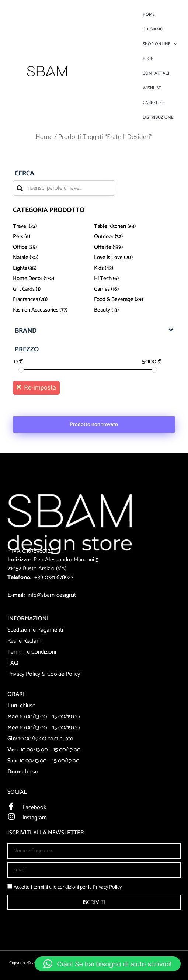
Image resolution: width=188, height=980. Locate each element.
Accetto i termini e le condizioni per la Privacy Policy (68, 887)
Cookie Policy (64, 674)
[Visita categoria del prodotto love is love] (135, 258)
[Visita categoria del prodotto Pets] (53, 237)
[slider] (21, 370)
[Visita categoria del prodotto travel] (53, 226)
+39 (39, 577)
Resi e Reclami (25, 641)
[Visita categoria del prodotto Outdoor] (135, 237)
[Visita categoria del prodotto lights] (53, 268)
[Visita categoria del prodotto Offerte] (135, 247)
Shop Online (160, 44)
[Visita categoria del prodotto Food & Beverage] (135, 300)
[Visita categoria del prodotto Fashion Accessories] (53, 310)
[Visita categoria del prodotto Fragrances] (53, 300)
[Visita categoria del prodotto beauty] (135, 310)
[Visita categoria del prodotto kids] (135, 268)
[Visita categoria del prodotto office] (53, 247)
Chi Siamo (153, 29)
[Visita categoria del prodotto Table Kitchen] (135, 226)
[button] (108, 964)
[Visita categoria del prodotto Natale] (53, 258)
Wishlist (152, 88)
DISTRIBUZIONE (158, 117)
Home (149, 15)
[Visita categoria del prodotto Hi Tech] (135, 279)
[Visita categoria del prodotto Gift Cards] (53, 289)
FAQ (13, 663)
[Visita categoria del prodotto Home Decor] (53, 279)
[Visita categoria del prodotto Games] (135, 289)
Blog (148, 59)
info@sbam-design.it (52, 595)
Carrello (153, 103)
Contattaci (156, 73)
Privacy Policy (24, 674)
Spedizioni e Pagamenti (35, 630)
